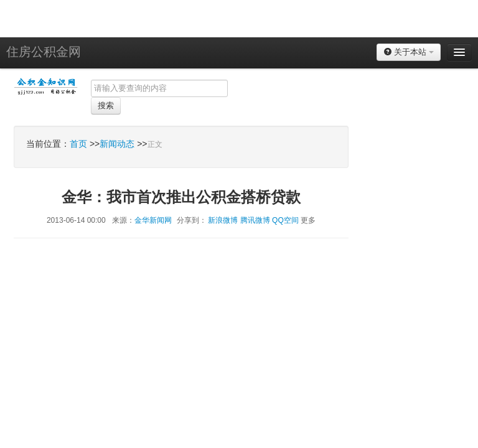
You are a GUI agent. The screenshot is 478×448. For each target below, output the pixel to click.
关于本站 (409, 52)
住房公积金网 (44, 52)
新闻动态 (117, 144)
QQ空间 (285, 220)
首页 (78, 144)
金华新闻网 (153, 220)
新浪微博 (223, 220)
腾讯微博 (255, 220)
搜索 (106, 105)
